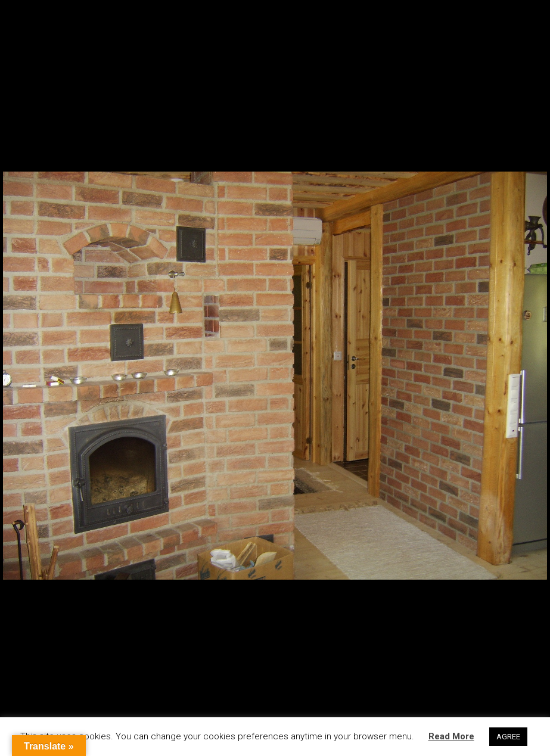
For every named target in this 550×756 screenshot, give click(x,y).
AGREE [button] (508, 737)
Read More (451, 736)
